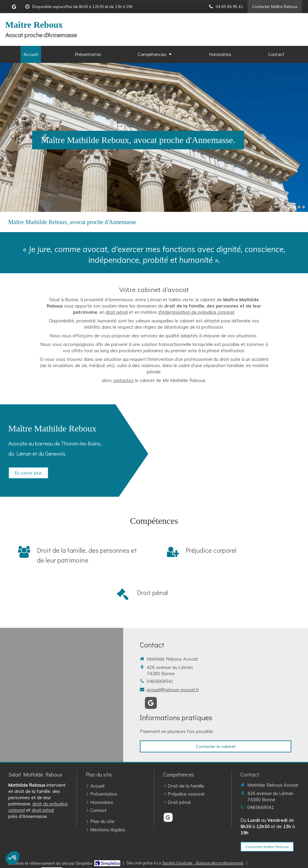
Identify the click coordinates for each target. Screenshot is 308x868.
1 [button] (295, 207)
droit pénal (117, 312)
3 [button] (304, 207)
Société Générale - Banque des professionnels (203, 863)
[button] (12, 858)
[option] (154, 137)
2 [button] (299, 207)
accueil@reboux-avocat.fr (173, 690)
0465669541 (160, 681)
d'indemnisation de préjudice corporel (196, 312)
